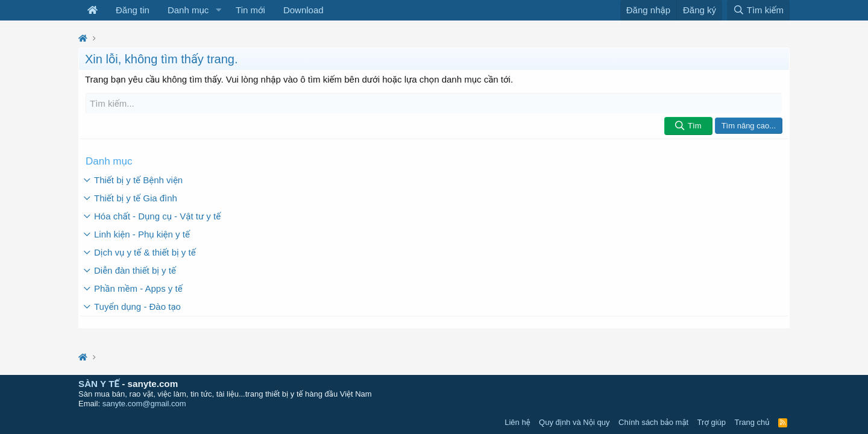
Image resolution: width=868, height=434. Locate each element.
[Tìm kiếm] (434, 103)
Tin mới (250, 10)
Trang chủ (752, 422)
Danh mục (188, 10)
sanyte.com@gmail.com (144, 404)
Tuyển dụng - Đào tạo (137, 307)
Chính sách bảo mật (653, 422)
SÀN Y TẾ (99, 384)
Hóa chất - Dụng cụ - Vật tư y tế (157, 216)
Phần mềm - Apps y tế (138, 288)
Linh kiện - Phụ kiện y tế (142, 234)
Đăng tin (133, 10)
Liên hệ (517, 422)
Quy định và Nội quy (574, 422)
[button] (218, 10)
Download (303, 10)
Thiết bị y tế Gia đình (136, 198)
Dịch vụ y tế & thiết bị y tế (145, 252)
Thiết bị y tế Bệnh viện (138, 180)
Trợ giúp (712, 422)
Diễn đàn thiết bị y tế (135, 270)
